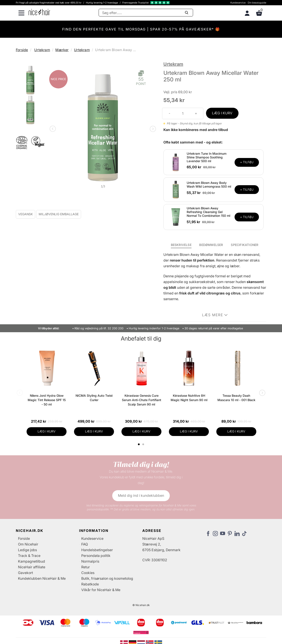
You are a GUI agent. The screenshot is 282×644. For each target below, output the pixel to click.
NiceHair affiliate (32, 567)
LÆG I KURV (222, 113)
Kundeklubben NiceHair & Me (42, 578)
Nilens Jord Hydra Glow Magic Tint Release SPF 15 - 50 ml (47, 400)
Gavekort (25, 573)
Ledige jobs (27, 550)
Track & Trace (29, 556)
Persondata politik (96, 556)
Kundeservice (238, 3)
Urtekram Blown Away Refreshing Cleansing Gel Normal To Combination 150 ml (208, 212)
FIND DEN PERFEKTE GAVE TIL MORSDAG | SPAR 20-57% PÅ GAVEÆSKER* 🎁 (141, 29)
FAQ (85, 544)
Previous (54, 129)
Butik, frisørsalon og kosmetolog (107, 578)
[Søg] (146, 13)
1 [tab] (139, 444)
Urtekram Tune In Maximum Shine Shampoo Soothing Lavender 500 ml (207, 157)
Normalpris (90, 561)
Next (152, 129)
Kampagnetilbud (32, 561)
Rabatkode (90, 584)
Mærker (62, 50)
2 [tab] (144, 444)
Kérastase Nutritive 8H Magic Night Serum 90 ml (189, 398)
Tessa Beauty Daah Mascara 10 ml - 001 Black (236, 398)
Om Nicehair (28, 544)
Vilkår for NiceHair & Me (101, 590)
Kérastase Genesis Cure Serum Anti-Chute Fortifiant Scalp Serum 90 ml (142, 400)
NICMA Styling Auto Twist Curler (94, 398)
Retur (86, 567)
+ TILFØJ (247, 162)
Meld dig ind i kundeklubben (141, 495)
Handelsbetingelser (97, 550)
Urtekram (42, 50)
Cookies (88, 573)
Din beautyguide (257, 3)
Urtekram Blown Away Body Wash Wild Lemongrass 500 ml (209, 185)
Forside (22, 50)
